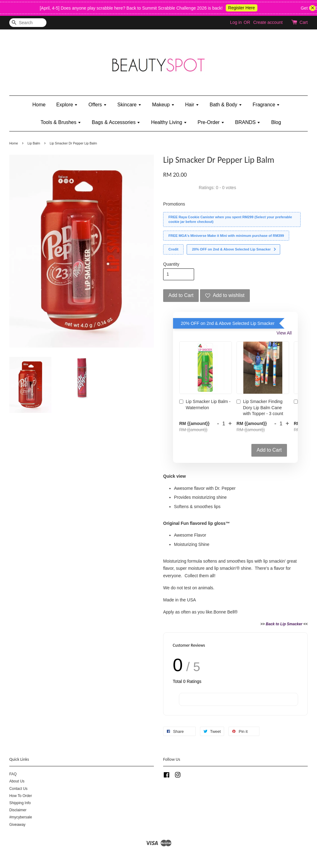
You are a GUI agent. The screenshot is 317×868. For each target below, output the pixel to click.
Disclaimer (18, 810)
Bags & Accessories (116, 122)
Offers (98, 105)
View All (284, 333)
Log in (236, 22)
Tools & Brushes (61, 122)
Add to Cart (269, 450)
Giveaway (17, 825)
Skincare (129, 105)
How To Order (21, 796)
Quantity (171, 264)
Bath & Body (226, 105)
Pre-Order (211, 122)
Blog (276, 122)
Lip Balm (34, 143)
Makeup (163, 105)
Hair (192, 105)
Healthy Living (169, 122)
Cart (304, 22)
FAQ (13, 774)
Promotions (174, 204)
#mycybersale (21, 817)
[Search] (28, 23)
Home (39, 105)
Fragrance (266, 105)
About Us (17, 781)
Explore (67, 105)
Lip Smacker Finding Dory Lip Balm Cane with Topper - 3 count (260, 407)
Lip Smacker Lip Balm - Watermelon (205, 405)
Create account (268, 22)
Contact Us (18, 789)
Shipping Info (20, 803)
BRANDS (248, 122)
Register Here (246, 8)
